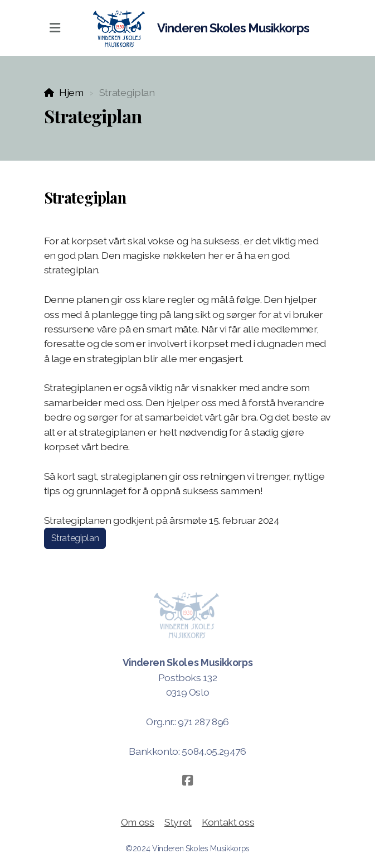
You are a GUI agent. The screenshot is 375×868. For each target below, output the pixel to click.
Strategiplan (75, 538)
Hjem (71, 92)
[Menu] (55, 28)
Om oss (138, 822)
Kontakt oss (228, 822)
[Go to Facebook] (188, 780)
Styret (178, 822)
